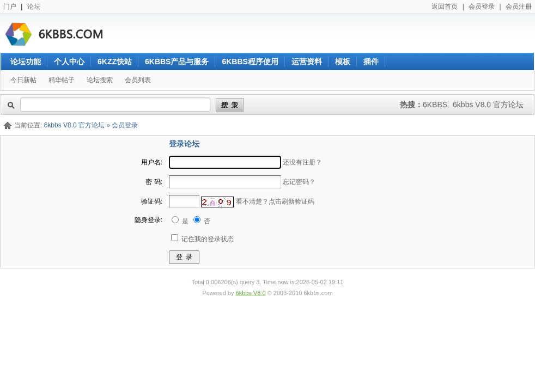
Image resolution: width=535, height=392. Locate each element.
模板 (343, 62)
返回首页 (445, 7)
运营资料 (307, 62)
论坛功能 (26, 62)
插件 (371, 62)
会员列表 (138, 80)
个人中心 (69, 62)
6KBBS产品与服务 (177, 62)
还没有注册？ (302, 162)
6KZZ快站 (115, 62)
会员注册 (519, 7)
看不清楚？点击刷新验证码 (275, 201)
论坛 (34, 7)
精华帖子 (62, 80)
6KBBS (435, 105)
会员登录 (482, 7)
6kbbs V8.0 (251, 293)
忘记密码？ (299, 182)
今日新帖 (23, 80)
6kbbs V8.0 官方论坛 (488, 105)
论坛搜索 (100, 80)
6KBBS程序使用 (250, 62)
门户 (10, 7)
